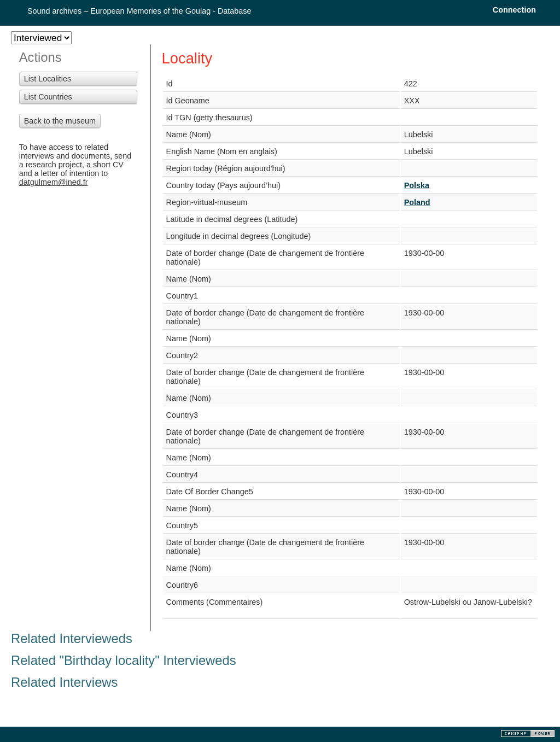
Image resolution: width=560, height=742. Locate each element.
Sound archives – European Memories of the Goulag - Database (139, 11)
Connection (514, 10)
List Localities (48, 79)
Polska (417, 185)
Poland (417, 202)
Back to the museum (60, 121)
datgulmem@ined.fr (54, 182)
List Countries (48, 97)
